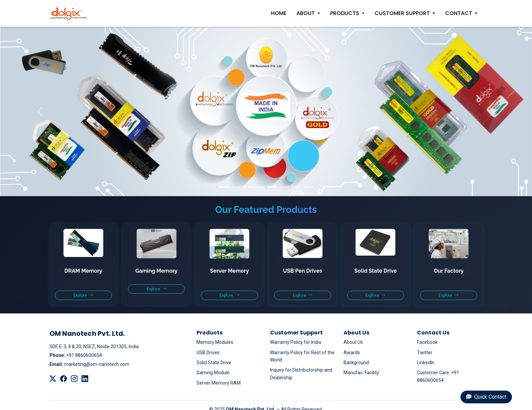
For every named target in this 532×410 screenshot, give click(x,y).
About (306, 13)
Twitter (425, 353)
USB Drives (208, 353)
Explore (83, 295)
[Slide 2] (236, 187)
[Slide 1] (224, 187)
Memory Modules (215, 342)
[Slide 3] (248, 187)
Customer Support (402, 13)
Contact (459, 13)
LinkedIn (426, 363)
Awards (352, 353)
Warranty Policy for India (296, 342)
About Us (353, 342)
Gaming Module (213, 373)
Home (279, 13)
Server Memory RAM (219, 383)
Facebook (427, 342)
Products (345, 13)
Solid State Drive (214, 363)
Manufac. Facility (361, 373)
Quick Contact (486, 397)
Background (356, 363)
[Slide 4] (260, 187)
